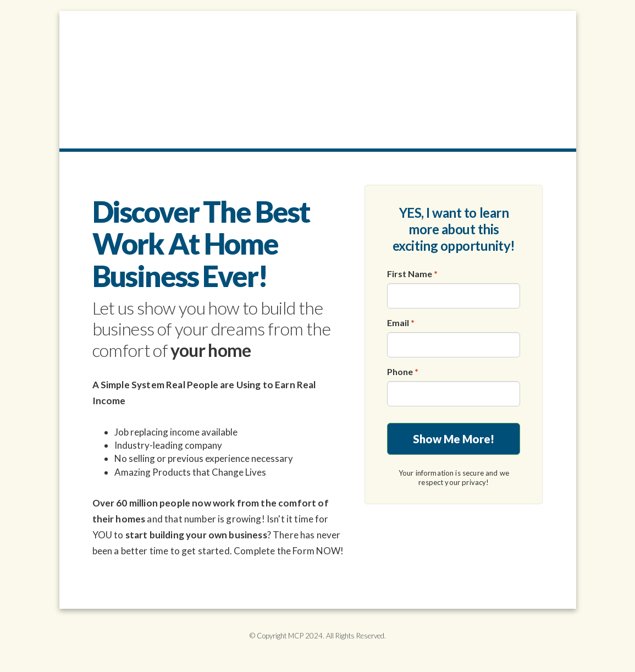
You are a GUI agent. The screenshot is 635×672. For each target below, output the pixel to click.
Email (401, 323)
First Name (412, 274)
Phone (403, 371)
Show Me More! (454, 439)
